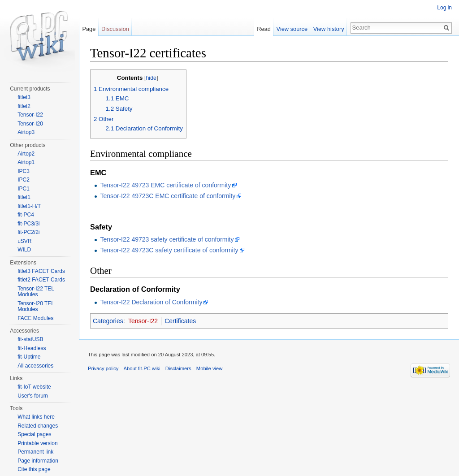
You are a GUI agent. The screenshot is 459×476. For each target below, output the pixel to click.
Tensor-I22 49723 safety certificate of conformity (167, 239)
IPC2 (24, 180)
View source (292, 29)
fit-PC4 (26, 215)
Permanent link (35, 452)
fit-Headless (32, 348)
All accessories (35, 366)
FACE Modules (35, 318)
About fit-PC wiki (142, 368)
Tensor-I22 (143, 321)
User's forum (33, 396)
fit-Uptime (29, 357)
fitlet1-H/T (29, 206)
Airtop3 (26, 132)
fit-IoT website (34, 387)
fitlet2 (24, 106)
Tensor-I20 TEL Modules (36, 307)
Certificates (180, 321)
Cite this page (34, 469)
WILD (24, 250)
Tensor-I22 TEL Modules (36, 292)
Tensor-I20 (30, 124)
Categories (108, 321)
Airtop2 (26, 154)
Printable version (37, 443)
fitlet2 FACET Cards (41, 280)
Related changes (38, 426)
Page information (38, 461)
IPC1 (24, 189)
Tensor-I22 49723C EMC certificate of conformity (168, 196)
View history (329, 29)
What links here (36, 417)
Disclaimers (178, 368)
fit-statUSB (30, 339)
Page (89, 29)
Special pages (34, 434)
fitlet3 (24, 97)
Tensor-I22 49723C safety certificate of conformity (169, 250)
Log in (444, 8)
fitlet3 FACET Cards (41, 271)
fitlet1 (24, 197)
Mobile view (209, 368)
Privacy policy (103, 368)
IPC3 (24, 171)
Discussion (115, 29)
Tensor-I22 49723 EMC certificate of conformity (165, 185)
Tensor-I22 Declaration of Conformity (151, 302)
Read (264, 29)
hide (151, 78)
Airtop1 (26, 162)
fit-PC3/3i (28, 224)
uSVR (24, 241)
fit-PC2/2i (28, 232)
